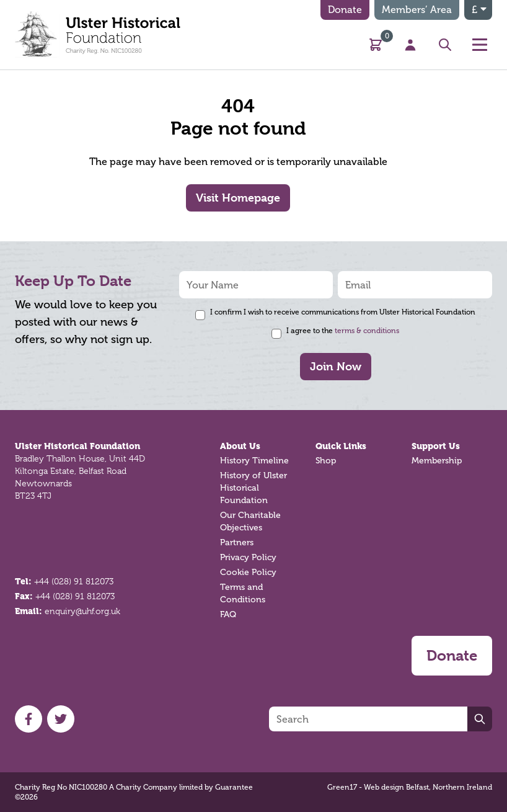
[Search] (368, 719)
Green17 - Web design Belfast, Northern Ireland (410, 787)
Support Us (436, 446)
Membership (437, 461)
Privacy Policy (248, 557)
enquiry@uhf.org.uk (82, 611)
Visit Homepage (238, 198)
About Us (240, 446)
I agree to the (343, 331)
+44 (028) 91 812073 (74, 581)
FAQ (228, 614)
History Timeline (254, 461)
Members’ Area (417, 10)
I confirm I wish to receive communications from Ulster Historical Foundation (343, 312)
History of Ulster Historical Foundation (254, 488)
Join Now (336, 366)
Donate (345, 10)
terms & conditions (367, 331)
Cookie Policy (248, 572)
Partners (237, 542)
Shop (326, 461)
